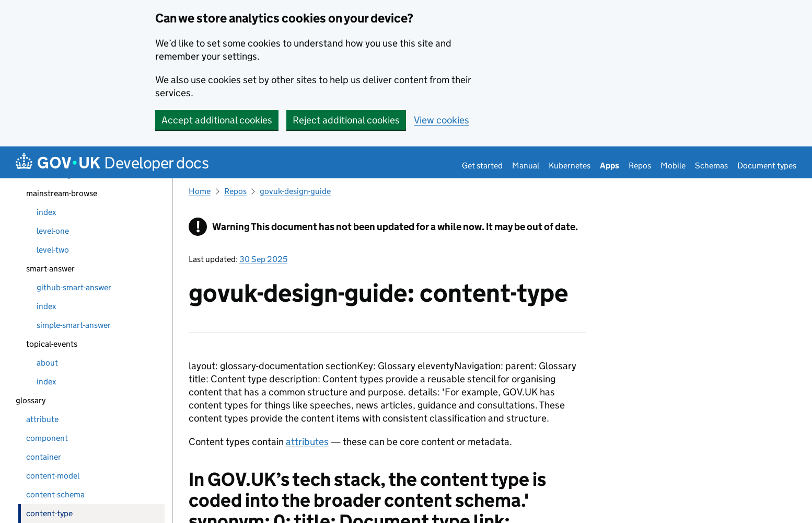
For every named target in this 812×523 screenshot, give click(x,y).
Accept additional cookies (217, 120)
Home (200, 191)
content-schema (55, 494)
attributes (307, 442)
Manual (526, 166)
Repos (640, 166)
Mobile (673, 166)
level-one (53, 231)
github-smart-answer (74, 287)
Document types (767, 166)
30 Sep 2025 (263, 259)
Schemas (711, 166)
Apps (610, 166)
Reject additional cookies (346, 120)
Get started (482, 166)
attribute (42, 419)
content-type (49, 513)
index (46, 212)
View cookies (442, 120)
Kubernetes (570, 166)
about (47, 363)
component (47, 438)
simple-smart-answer (74, 325)
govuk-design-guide (295, 191)
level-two (53, 250)
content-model (53, 476)
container (44, 457)
